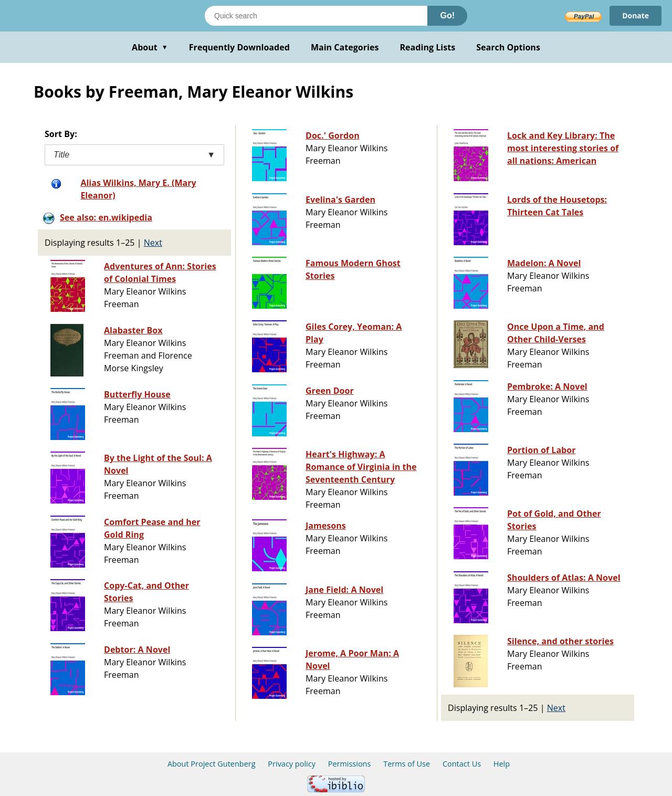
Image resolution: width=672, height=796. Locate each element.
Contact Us (462, 764)
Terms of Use (407, 764)
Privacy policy (292, 764)
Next (153, 243)
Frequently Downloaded (239, 47)
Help (502, 764)
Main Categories (345, 47)
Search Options (508, 47)
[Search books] (316, 16)
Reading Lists (428, 47)
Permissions (350, 764)
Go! (447, 15)
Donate (636, 15)
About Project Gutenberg (212, 764)
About (150, 47)
